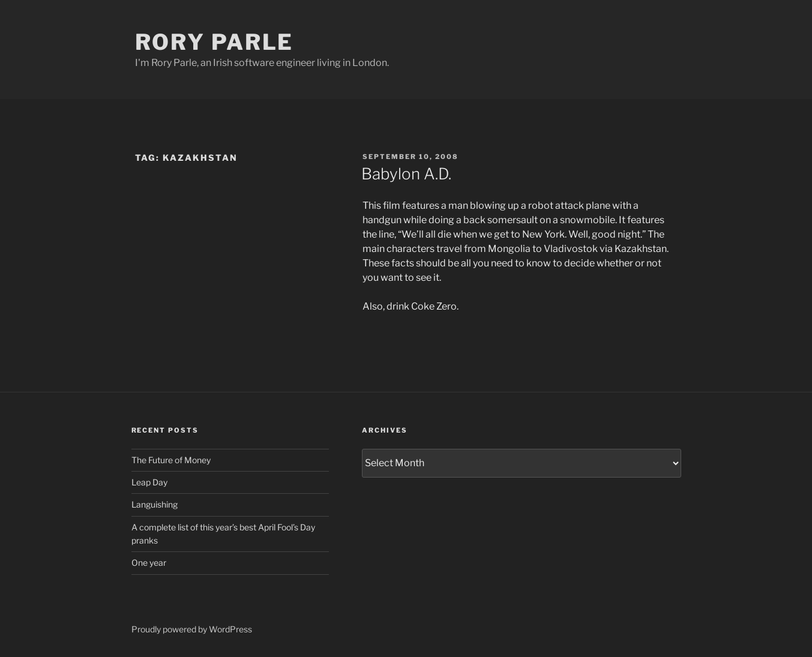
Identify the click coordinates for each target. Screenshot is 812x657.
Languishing (155, 504)
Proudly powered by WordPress (192, 629)
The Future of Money (171, 460)
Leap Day (149, 482)
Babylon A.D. (406, 174)
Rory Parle (215, 42)
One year (149, 562)
